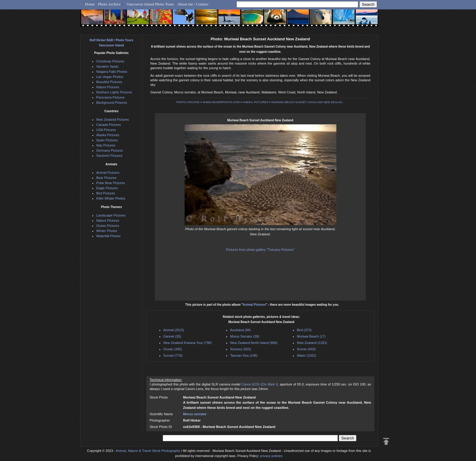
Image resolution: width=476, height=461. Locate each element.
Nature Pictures (108, 87)
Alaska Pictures (108, 135)
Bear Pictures (106, 178)
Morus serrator (195, 414)
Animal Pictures (254, 305)
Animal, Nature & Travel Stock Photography (148, 451)
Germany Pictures (110, 150)
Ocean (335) (173, 349)
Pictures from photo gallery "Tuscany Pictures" (260, 250)
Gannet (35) (172, 336)
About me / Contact (193, 4)
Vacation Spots (107, 66)
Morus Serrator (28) (245, 336)
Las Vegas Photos (110, 77)
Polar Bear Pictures (111, 183)
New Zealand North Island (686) (254, 343)
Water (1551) (307, 355)
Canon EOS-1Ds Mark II (260, 384)
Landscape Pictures (111, 215)
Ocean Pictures (108, 226)
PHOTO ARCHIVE (188, 102)
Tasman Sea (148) (244, 355)
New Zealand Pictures (113, 119)
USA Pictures (106, 130)
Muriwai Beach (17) (311, 336)
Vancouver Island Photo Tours (150, 4)
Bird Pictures (106, 193)
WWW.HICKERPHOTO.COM (221, 102)
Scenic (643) (306, 349)
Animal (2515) (174, 330)
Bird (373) (304, 330)
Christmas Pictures (110, 61)
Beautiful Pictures (109, 82)
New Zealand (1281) (312, 343)
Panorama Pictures (110, 97)
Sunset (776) (173, 355)
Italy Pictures (106, 145)
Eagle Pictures (107, 188)
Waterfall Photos (108, 236)
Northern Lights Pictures (114, 92)
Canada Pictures (109, 125)
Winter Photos (107, 231)
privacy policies (271, 456)
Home (90, 4)
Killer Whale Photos (111, 198)
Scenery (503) (241, 349)
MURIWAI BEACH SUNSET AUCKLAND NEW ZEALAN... (308, 102)
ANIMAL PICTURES (255, 102)
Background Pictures (112, 103)
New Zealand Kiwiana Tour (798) (187, 343)
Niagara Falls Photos (112, 72)
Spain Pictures (107, 140)
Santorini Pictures (109, 156)
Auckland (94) (240, 330)
